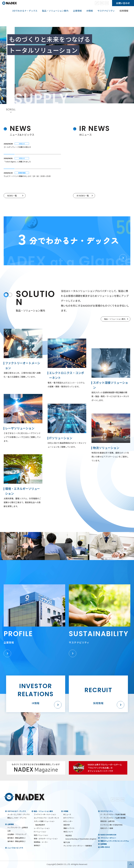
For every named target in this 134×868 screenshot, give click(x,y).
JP (97, 3)
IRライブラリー (69, 818)
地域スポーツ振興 (107, 828)
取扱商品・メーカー (41, 842)
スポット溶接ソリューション (44, 821)
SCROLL (11, 110)
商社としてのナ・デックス (17, 818)
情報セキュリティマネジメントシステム (115, 841)
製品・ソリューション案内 (43, 811)
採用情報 (124, 11)
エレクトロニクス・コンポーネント (47, 818)
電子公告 (67, 842)
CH (107, 3)
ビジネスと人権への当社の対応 (111, 825)
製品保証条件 (40, 825)
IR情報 (66, 811)
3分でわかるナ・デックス (17, 811)
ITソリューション (40, 832)
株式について (68, 832)
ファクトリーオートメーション (45, 814)
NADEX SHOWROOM (108, 835)
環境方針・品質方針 (108, 821)
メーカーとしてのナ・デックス (19, 814)
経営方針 (67, 825)
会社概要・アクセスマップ (17, 834)
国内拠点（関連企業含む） (17, 838)
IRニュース (67, 814)
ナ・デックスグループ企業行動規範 (113, 818)
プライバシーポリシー (108, 838)
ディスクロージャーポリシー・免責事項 (78, 846)
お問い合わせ (123, 3)
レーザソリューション (42, 828)
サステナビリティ (107, 811)
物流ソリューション (41, 835)
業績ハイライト (69, 828)
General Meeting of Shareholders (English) (81, 839)
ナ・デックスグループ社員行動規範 (113, 814)
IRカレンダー (68, 821)
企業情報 (11, 824)
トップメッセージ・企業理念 (18, 827)
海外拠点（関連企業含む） (17, 841)
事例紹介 (37, 845)
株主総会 (69, 835)
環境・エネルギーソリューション (46, 839)
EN (102, 3)
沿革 (9, 831)
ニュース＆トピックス (15, 848)
